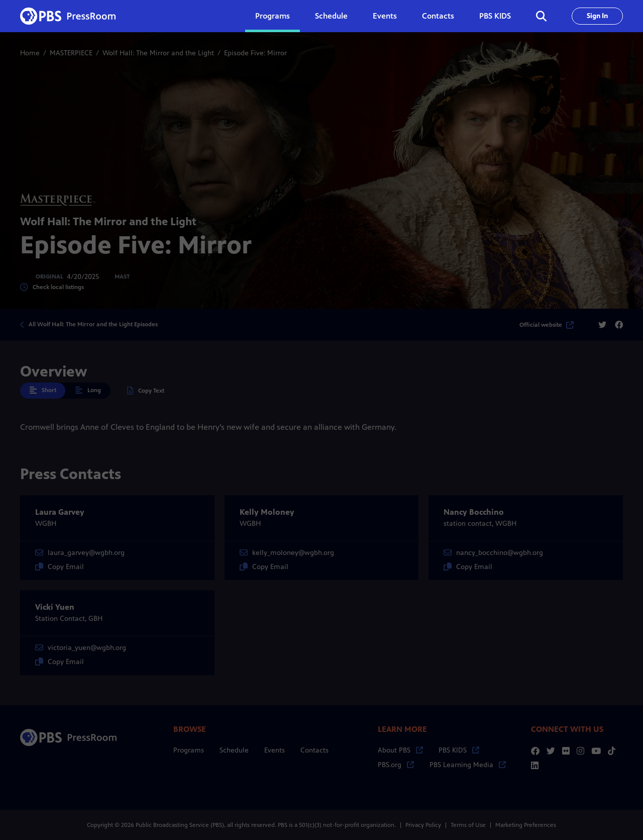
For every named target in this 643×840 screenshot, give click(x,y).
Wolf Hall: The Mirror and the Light (158, 53)
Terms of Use (468, 825)
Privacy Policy (423, 825)
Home (30, 53)
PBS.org (396, 765)
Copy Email (60, 567)
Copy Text (146, 391)
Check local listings (52, 287)
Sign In (597, 16)
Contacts (438, 16)
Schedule (331, 16)
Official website (547, 325)
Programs (189, 750)
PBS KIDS (495, 16)
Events (385, 16)
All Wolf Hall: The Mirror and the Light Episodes (93, 324)
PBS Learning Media (468, 765)
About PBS (400, 750)
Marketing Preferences (526, 825)
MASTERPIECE (71, 53)
